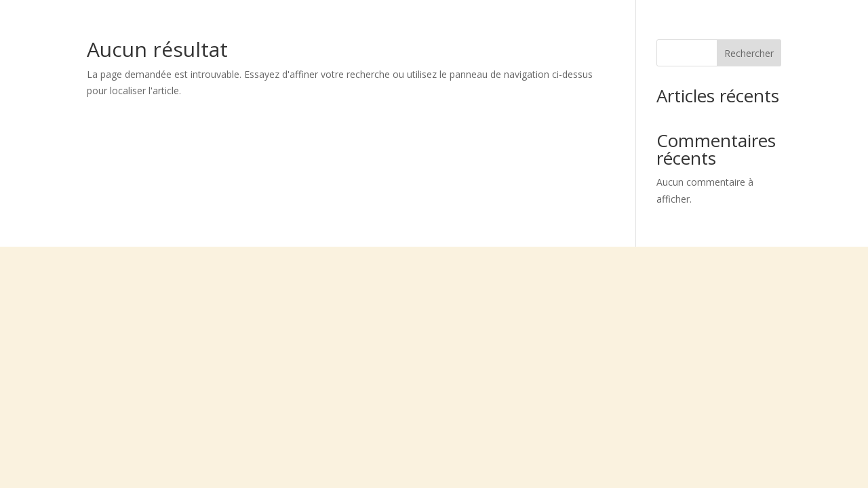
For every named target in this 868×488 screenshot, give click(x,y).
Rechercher (749, 53)
